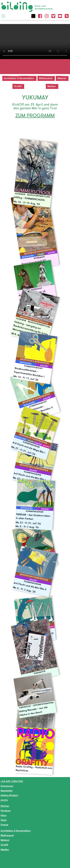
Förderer (6, 811)
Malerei (62, 78)
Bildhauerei (46, 78)
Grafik (18, 86)
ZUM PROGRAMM (35, 115)
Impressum (7, 786)
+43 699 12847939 (12, 781)
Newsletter (7, 791)
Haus (4, 815)
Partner (5, 806)
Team (4, 820)
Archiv (4, 800)
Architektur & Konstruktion (19, 78)
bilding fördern (9, 795)
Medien (52, 86)
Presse (4, 825)
